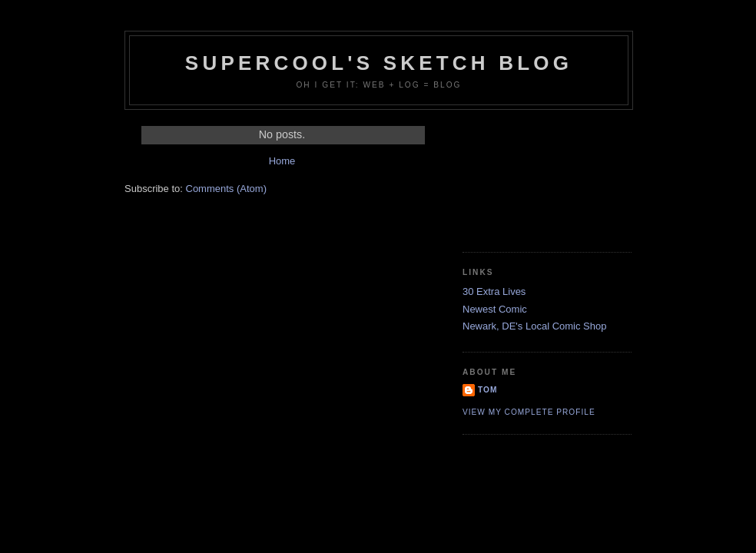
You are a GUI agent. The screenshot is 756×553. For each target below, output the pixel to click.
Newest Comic (495, 309)
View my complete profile (529, 412)
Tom (487, 390)
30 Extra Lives (494, 291)
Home (282, 161)
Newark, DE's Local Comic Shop (534, 326)
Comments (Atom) (226, 189)
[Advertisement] (532, 175)
